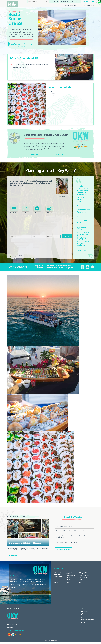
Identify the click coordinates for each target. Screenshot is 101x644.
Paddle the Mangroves (56, 580)
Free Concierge (54, 1)
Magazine (83, 612)
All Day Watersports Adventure (58, 583)
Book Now (35, 154)
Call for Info (59, 154)
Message (37, 210)
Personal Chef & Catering (70, 582)
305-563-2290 (87, 2)
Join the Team (84, 620)
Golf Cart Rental (58, 576)
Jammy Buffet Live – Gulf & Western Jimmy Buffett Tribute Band (72, 537)
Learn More (16, 594)
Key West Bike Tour (71, 576)
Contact (83, 617)
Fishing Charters (57, 574)
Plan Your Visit (14, 210)
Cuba (81, 5)
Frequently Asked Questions (87, 618)
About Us (77, 1)
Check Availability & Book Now (21, 44)
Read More (13, 555)
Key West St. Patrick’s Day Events (66, 542)
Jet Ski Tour (82, 579)
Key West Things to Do (71, 5)
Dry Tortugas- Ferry (84, 577)
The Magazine (64, 1)
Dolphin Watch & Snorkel (70, 573)
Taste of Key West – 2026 (64, 526)
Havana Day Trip (57, 572)
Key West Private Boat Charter (83, 573)
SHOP (72, 1)
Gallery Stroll (82, 583)
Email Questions (49, 210)
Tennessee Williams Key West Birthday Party (70, 531)
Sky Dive (68, 584)
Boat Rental (57, 578)
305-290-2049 (21, 47)
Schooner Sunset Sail (84, 576)
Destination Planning (88, 5)
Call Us (26, 210)
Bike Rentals (69, 577)
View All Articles (63, 550)
